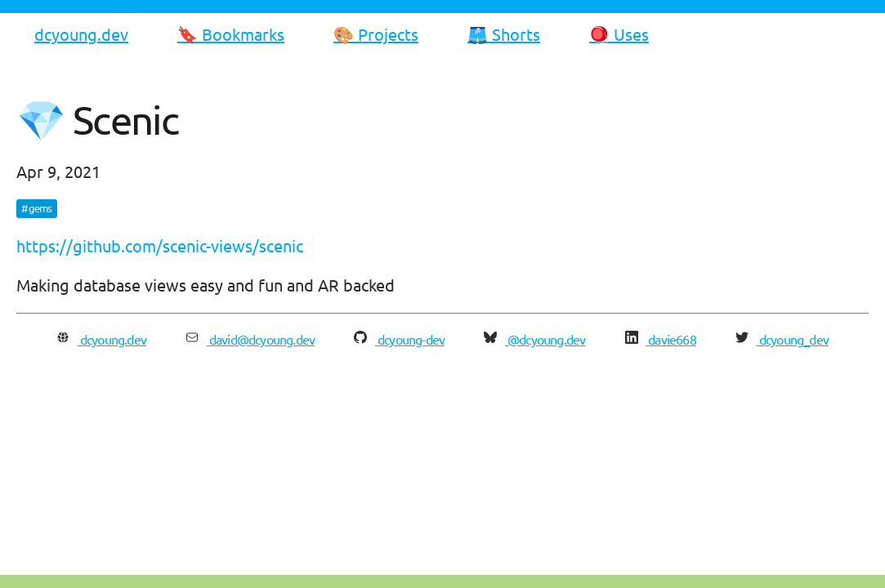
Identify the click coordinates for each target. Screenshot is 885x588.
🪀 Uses (619, 34)
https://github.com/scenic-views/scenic (160, 245)
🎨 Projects (376, 34)
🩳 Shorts (504, 34)
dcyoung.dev (81, 34)
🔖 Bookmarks (231, 34)
